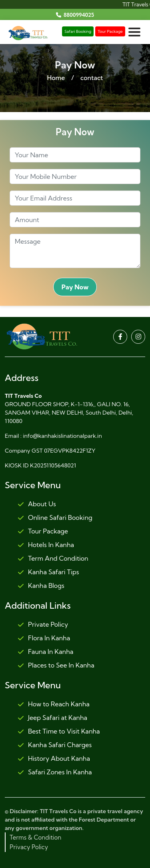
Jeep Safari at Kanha (52, 718)
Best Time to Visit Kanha (59, 732)
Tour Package (110, 31)
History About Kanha (54, 759)
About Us (37, 504)
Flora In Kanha (44, 638)
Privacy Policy (29, 847)
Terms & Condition (35, 837)
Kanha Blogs (41, 586)
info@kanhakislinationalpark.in (62, 436)
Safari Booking (78, 31)
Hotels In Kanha (46, 545)
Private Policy (43, 625)
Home (56, 78)
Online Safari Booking (55, 518)
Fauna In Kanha (45, 652)
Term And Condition (53, 559)
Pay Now (75, 287)
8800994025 (79, 15)
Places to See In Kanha (56, 666)
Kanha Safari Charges (55, 745)
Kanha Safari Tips (48, 572)
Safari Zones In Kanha (55, 772)
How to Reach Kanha (54, 704)
